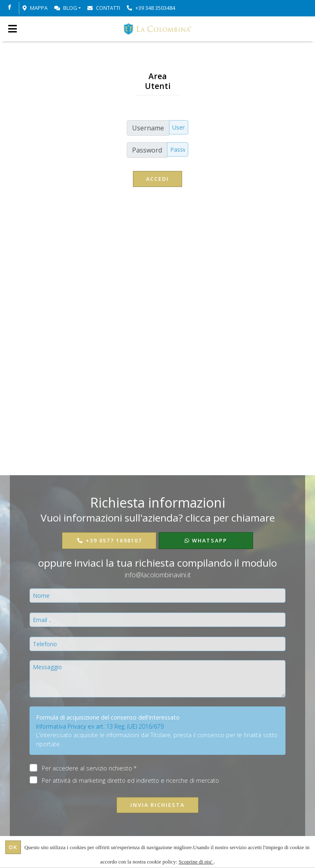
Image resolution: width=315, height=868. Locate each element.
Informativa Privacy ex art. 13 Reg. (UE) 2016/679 (100, 726)
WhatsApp (206, 540)
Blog (66, 8)
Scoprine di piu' (196, 862)
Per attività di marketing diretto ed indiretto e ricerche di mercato (130, 780)
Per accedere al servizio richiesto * (89, 768)
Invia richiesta (157, 805)
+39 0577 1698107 (109, 540)
